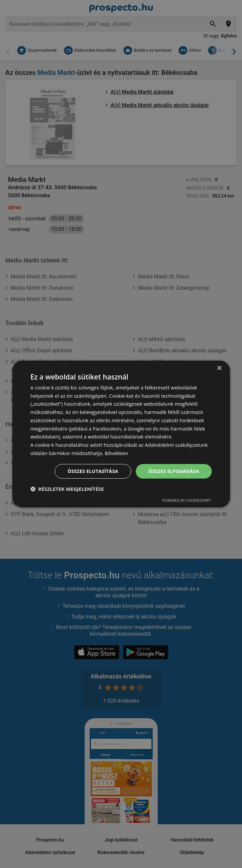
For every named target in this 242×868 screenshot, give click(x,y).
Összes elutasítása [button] (93, 471)
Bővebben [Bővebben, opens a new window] (116, 453)
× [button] (219, 368)
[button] (67, 489)
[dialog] (121, 434)
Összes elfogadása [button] (174, 471)
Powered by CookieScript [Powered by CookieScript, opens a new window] (187, 500)
